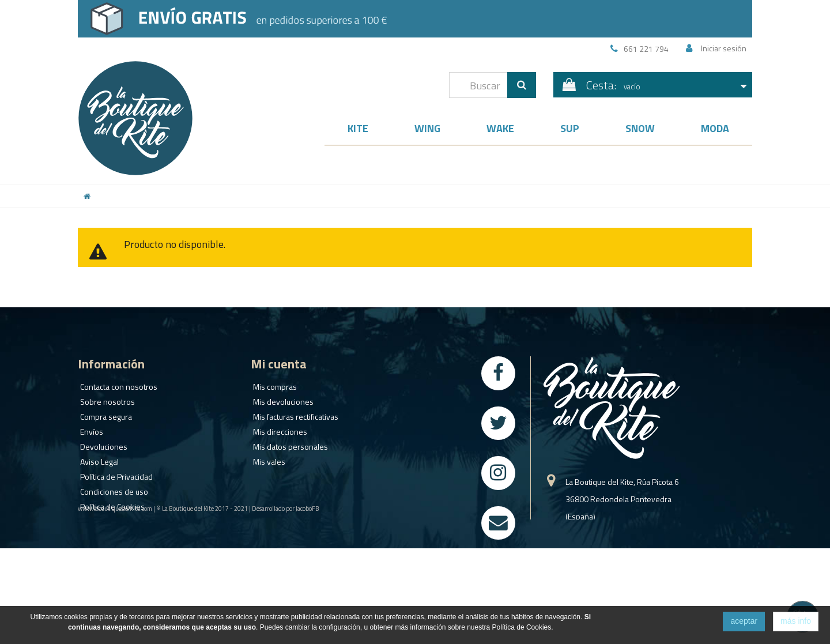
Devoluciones (101, 444)
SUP (570, 128)
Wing (427, 128)
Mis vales (267, 459)
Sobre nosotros (105, 399)
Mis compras (273, 384)
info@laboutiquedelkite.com (614, 595)
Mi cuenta (279, 364)
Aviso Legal (97, 459)
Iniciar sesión (724, 48)
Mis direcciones (278, 429)
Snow (640, 128)
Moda (715, 128)
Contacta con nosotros (116, 384)
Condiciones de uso (112, 489)
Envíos (89, 429)
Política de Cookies (110, 504)
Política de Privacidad (114, 474)
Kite (358, 128)
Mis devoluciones (281, 399)
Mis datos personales (288, 444)
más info (796, 621)
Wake (500, 128)
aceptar (744, 621)
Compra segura (104, 414)
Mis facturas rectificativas (293, 414)
